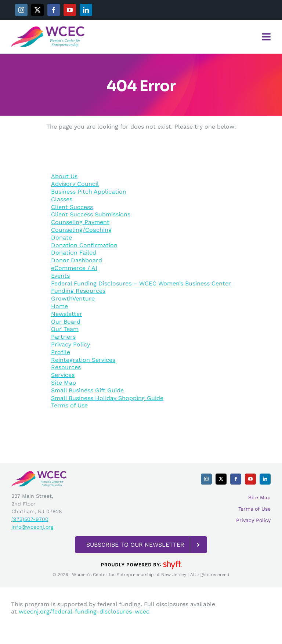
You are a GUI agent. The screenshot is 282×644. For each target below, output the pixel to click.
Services (63, 375)
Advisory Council (75, 184)
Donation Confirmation (84, 245)
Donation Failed (74, 253)
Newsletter (67, 314)
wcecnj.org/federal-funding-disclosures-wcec (84, 611)
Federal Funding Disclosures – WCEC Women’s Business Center (141, 283)
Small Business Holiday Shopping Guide (107, 398)
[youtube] (70, 10)
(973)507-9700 (30, 519)
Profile (61, 352)
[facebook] (54, 10)
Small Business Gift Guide (87, 390)
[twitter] (37, 10)
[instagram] (21, 10)
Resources (66, 367)
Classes (62, 199)
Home (59, 306)
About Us (64, 176)
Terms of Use (69, 405)
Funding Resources (78, 291)
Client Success (72, 207)
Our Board (66, 322)
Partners (63, 337)
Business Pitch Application (89, 192)
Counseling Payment (80, 222)
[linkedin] (86, 10)
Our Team (65, 329)
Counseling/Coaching (81, 230)
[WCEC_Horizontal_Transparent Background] (48, 28)
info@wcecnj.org (32, 527)
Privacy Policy (70, 344)
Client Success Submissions (91, 214)
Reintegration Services (83, 360)
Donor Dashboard (77, 260)
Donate (62, 238)
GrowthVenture (73, 298)
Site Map (64, 383)
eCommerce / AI (74, 268)
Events (60, 276)
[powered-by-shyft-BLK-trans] (141, 560)
